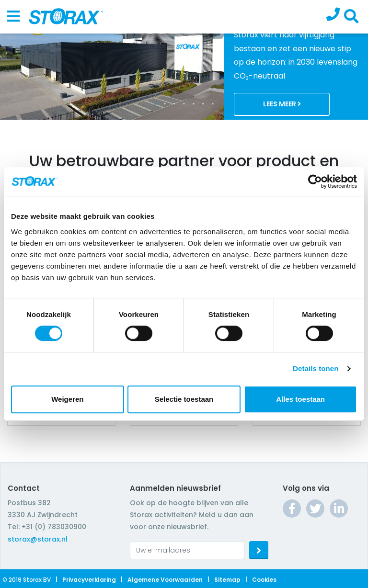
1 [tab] (155, 104)
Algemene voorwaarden (165, 580)
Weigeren (67, 399)
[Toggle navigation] (13, 17)
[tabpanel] (184, 60)
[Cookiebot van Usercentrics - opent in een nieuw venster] (315, 181)
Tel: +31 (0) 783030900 (47, 527)
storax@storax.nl (38, 539)
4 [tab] (184, 104)
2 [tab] (165, 104)
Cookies (264, 580)
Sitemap (227, 580)
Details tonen (316, 368)
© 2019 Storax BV (27, 580)
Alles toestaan (300, 399)
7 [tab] (213, 104)
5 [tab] (194, 104)
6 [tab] (203, 104)
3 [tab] (174, 104)
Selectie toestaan (184, 399)
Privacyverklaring (89, 580)
